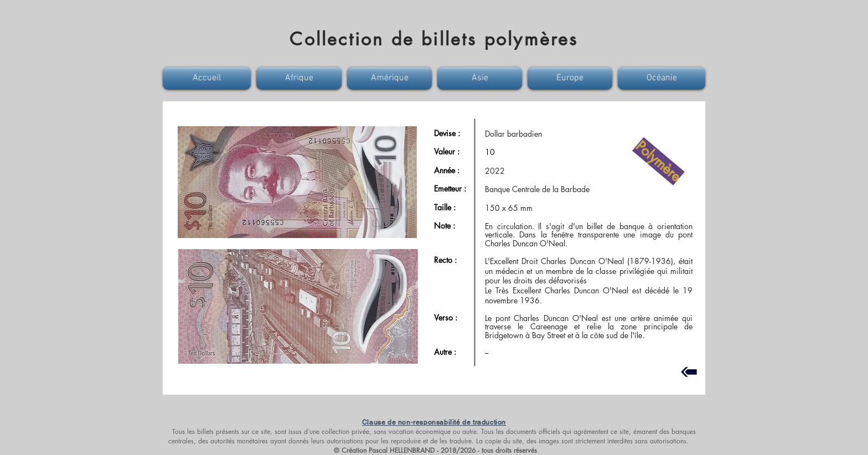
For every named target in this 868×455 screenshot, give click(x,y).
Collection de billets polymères (434, 39)
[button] (208, 78)
